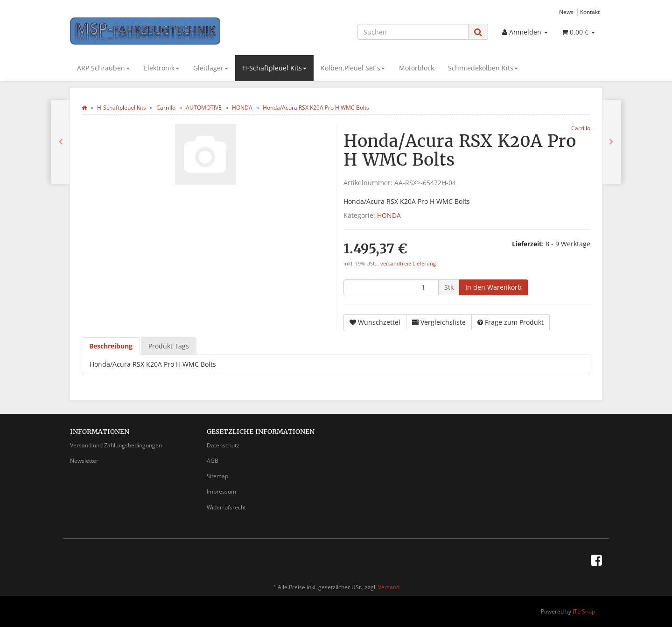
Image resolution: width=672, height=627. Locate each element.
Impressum (221, 491)
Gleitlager (211, 68)
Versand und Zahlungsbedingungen (116, 445)
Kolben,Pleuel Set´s (353, 68)
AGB (213, 461)
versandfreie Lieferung (408, 264)
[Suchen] (413, 32)
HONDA (389, 215)
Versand (389, 587)
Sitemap (217, 476)
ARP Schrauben (103, 68)
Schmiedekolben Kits (483, 68)
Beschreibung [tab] (111, 346)
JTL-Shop (584, 611)
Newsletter (84, 461)
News (566, 12)
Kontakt (590, 12)
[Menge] (391, 287)
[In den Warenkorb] (493, 287)
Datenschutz (223, 445)
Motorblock (416, 68)
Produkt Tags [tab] (169, 346)
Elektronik (161, 68)
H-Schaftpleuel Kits (274, 68)
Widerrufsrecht (226, 507)
